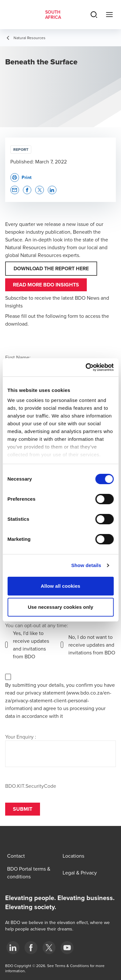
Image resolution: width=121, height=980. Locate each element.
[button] (15, 190)
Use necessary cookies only (60, 607)
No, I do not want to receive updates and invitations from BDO (92, 645)
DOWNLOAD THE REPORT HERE (51, 268)
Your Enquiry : (21, 737)
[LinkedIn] (13, 948)
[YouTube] (67, 948)
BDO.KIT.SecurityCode (31, 786)
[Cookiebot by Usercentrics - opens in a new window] (86, 367)
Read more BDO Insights (46, 285)
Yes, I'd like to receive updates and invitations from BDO (31, 645)
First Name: (18, 357)
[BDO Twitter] (49, 948)
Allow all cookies (60, 586)
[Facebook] (31, 948)
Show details (86, 565)
